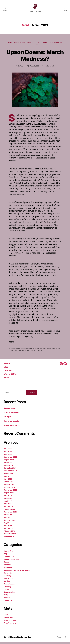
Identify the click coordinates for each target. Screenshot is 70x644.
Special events (56, 44)
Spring (24, 352)
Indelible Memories (11, 414)
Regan (22, 68)
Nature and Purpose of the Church (17, 572)
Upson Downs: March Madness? (35, 57)
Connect (8, 372)
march (58, 350)
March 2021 (8, 484)
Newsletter (8, 575)
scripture (18, 352)
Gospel (6, 564)
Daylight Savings (29, 350)
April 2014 (8, 527)
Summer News (9, 410)
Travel (6, 591)
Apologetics (8, 553)
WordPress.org (10, 625)
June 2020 (8, 500)
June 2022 (8, 464)
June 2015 (8, 516)
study (28, 352)
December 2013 (10, 536)
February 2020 (10, 511)
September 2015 (10, 514)
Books (13, 350)
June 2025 (8, 451)
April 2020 (8, 505)
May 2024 (8, 456)
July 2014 (8, 525)
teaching (34, 352)
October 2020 (9, 489)
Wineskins (8, 602)
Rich (13, 352)
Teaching (7, 588)
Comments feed (10, 622)
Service (7, 583)
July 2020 (8, 497)
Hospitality (8, 569)
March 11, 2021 (35, 68)
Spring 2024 (9, 419)
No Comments (50, 68)
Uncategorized (10, 594)
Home (7, 365)
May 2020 (8, 503)
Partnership (43, 44)
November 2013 (10, 538)
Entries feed (8, 619)
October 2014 (9, 522)
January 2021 (9, 486)
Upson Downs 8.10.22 (12, 427)
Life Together (10, 376)
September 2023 (10, 459)
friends (49, 350)
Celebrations (19, 44)
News (7, 379)
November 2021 (10, 470)
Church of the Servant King (21, 639)
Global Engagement (11, 561)
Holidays (7, 566)
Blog (10, 44)
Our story (31, 44)
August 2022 (9, 462)
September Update (11, 423)
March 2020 (8, 508)
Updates (35, 47)
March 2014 (8, 530)
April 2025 (8, 453)
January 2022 (9, 467)
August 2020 (9, 495)
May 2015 (8, 519)
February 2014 (9, 533)
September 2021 (10, 473)
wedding (40, 352)
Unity (6, 597)
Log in (6, 617)
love (53, 350)
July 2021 (7, 478)
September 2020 (10, 492)
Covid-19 (19, 350)
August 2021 (9, 475)
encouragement (40, 350)
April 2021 (8, 481)
